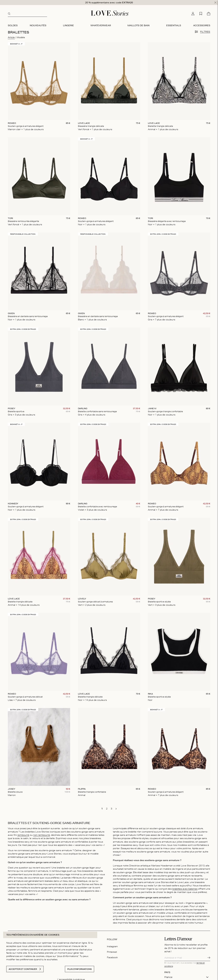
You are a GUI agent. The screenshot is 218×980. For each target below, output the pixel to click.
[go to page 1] (102, 807)
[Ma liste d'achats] (201, 12)
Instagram (112, 945)
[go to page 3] (111, 807)
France (168, 976)
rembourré (23, 834)
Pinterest (112, 950)
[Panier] (209, 12)
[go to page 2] (107, 807)
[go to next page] (116, 808)
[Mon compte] (193, 12)
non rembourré (42, 834)
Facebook (112, 956)
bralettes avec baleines (185, 888)
